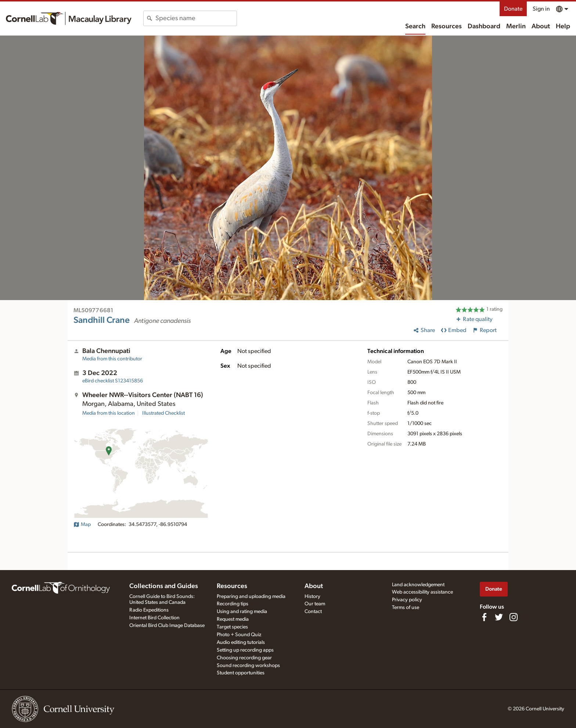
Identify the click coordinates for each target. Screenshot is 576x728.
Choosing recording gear (244, 658)
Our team (315, 604)
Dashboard (484, 26)
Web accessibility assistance (422, 592)
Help (563, 26)
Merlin (516, 26)
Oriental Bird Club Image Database (167, 626)
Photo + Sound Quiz (239, 635)
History (312, 597)
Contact (313, 612)
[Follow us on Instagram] (514, 617)
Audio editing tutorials (241, 642)
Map (82, 525)
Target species (232, 627)
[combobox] (196, 18)
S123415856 (113, 381)
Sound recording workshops (248, 666)
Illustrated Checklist (163, 413)
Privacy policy (407, 600)
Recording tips (233, 604)
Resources (447, 26)
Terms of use (406, 608)
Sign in (541, 9)
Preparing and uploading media (251, 597)
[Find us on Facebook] (484, 617)
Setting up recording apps (245, 650)
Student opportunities (241, 673)
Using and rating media (242, 612)
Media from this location (109, 413)
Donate (513, 9)
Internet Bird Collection (154, 618)
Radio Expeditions (149, 610)
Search (415, 26)
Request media (233, 619)
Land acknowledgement (418, 585)
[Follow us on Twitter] (499, 617)
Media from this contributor (112, 359)
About (541, 26)
